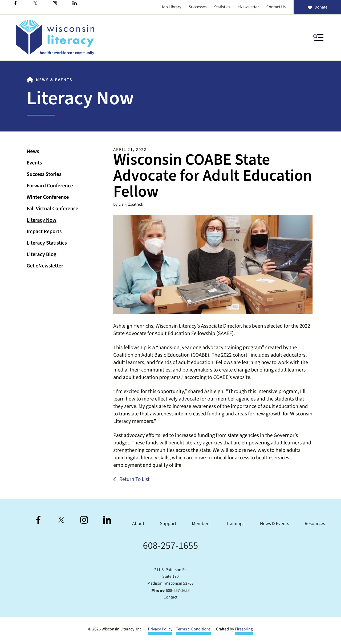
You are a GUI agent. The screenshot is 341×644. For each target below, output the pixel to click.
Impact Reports (44, 232)
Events (34, 163)
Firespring (244, 629)
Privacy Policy (160, 629)
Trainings (235, 524)
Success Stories (44, 174)
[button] (318, 38)
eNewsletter (248, 7)
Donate (317, 7)
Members (201, 524)
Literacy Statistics (47, 243)
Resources (315, 524)
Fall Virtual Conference (52, 209)
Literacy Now (42, 220)
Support (168, 524)
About (138, 524)
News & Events (54, 80)
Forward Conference (50, 186)
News (33, 151)
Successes (198, 7)
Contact (170, 597)
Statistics (222, 7)
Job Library (171, 7)
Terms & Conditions (193, 629)
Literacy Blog (42, 254)
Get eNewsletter (45, 266)
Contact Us (276, 7)
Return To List (134, 479)
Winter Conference (48, 197)
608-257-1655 (171, 546)
